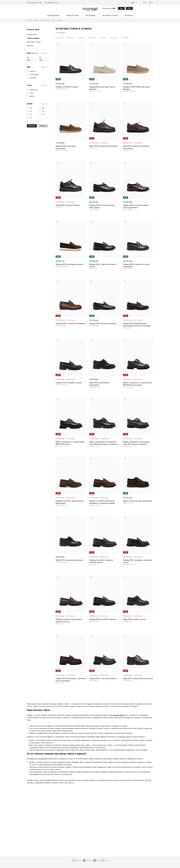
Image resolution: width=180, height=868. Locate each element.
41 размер (81, 38)
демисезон (34, 90)
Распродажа (91, 16)
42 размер (92, 38)
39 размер (59, 38)
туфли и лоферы (33, 38)
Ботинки (30, 46)
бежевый (33, 78)
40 (43, 108)
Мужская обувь (33, 30)
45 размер (125, 38)
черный (33, 71)
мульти (32, 96)
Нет (129, 8)
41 (31, 111)
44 (43, 114)
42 (43, 111)
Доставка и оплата (110, 16)
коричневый (34, 74)
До (40, 57)
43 (31, 114)
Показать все (32, 35)
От (28, 57)
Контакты (129, 16)
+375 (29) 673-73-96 (34, 3)
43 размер (103, 38)
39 (31, 108)
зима (32, 93)
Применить (32, 126)
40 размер (70, 38)
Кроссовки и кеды (34, 42)
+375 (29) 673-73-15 (51, 3)
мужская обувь (118, 715)
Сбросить (45, 53)
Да (121, 8)
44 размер (114, 38)
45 (31, 118)
